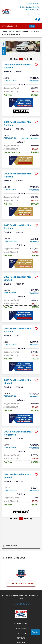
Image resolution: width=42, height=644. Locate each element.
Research (21, 642)
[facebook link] (37, 20)
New (4, 44)
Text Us (35, 632)
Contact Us (21, 634)
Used (4, 51)
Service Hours (21, 624)
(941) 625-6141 (33, 4)
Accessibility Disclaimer (21, 584)
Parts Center (21, 628)
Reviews (21, 638)
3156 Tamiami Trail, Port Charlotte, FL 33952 (30, 8)
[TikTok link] (39, 20)
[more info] (21, 61)
